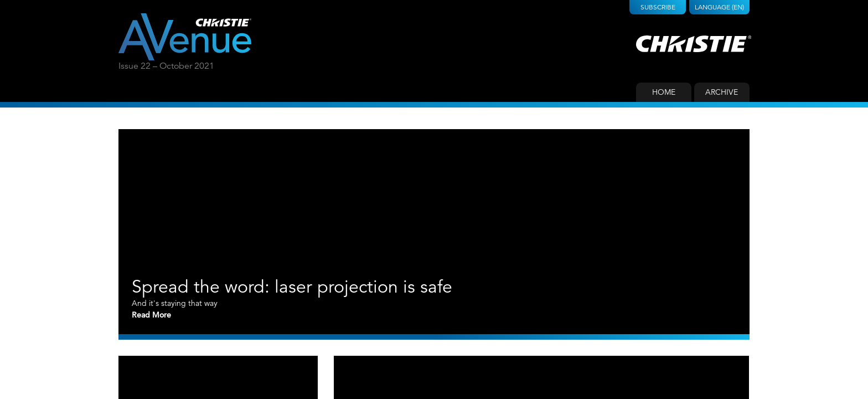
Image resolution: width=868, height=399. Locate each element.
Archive (722, 92)
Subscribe (658, 7)
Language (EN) (719, 7)
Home (664, 92)
